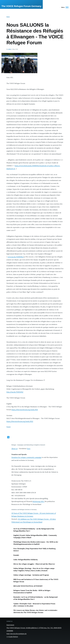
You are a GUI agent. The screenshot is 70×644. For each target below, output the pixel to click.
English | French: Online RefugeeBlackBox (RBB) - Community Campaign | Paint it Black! (35, 536)
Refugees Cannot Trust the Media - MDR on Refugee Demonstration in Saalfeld (32, 592)
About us (14, 449)
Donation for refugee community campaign (26, 457)
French (9, 427)
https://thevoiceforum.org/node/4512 (20, 421)
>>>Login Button (12, 637)
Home (8, 17)
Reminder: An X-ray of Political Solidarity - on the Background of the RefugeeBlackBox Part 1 (35, 598)
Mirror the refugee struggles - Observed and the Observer (34, 564)
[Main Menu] (64, 7)
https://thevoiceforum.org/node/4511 (25, 410)
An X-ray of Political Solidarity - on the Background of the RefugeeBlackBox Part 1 (34, 530)
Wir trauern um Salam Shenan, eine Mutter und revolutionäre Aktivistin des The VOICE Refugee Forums (35, 611)
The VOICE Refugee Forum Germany (21, 6)
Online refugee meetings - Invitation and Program (31, 575)
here (29, 449)
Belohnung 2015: (39, 501)
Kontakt (16, 555)
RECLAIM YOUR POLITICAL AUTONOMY (28, 586)
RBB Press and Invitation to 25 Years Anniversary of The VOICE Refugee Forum (36, 580)
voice (10, 49)
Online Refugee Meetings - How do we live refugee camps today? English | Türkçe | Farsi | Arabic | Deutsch (34, 569)
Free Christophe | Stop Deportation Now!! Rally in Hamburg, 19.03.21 (35, 550)
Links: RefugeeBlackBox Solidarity (26, 560)
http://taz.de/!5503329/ (15, 392)
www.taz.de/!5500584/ (16, 257)
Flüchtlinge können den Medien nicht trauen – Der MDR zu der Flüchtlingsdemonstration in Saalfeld (36, 543)
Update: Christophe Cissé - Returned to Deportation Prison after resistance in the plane (34, 605)
